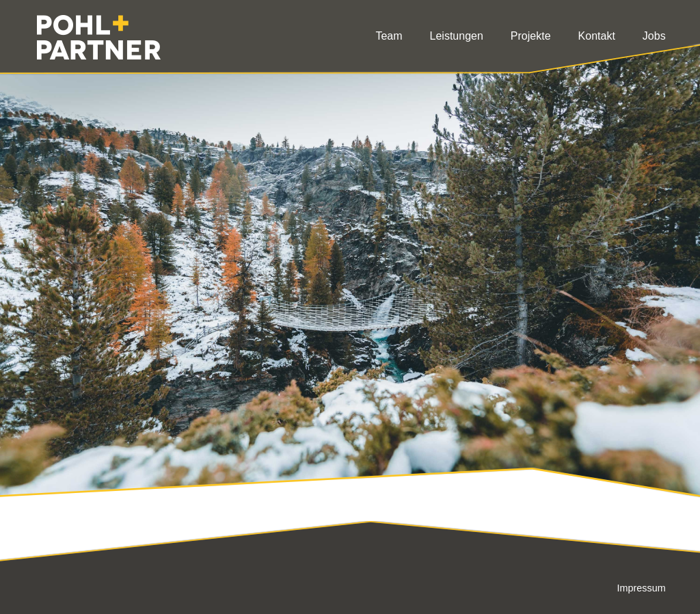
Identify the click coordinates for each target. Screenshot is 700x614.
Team (389, 36)
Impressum (641, 588)
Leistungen (457, 36)
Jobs (654, 36)
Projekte (531, 36)
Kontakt (597, 36)
